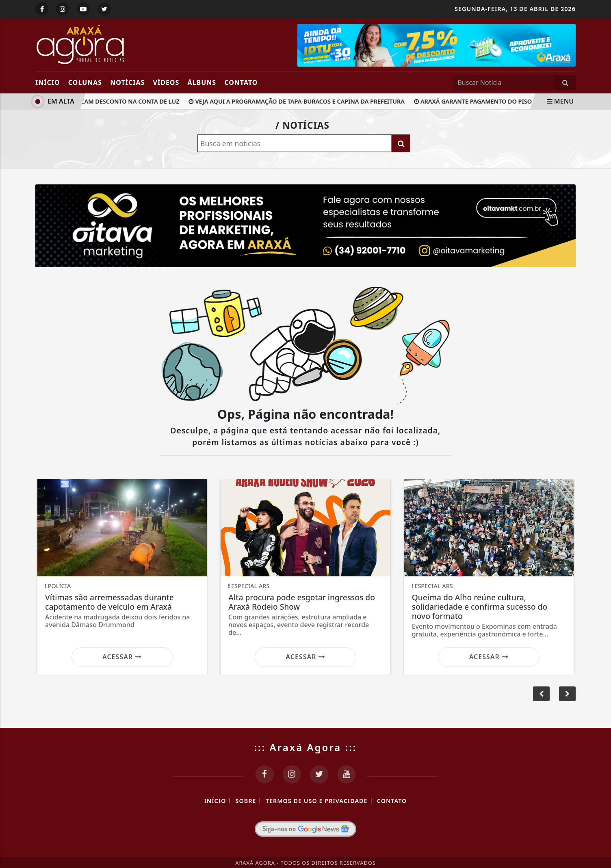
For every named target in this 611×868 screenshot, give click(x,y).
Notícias (127, 82)
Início (48, 82)
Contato (241, 82)
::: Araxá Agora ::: (306, 747)
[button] (567, 694)
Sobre (246, 801)
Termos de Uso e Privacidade (317, 801)
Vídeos (166, 82)
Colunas (85, 82)
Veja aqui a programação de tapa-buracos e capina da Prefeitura (299, 101)
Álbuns (202, 82)
